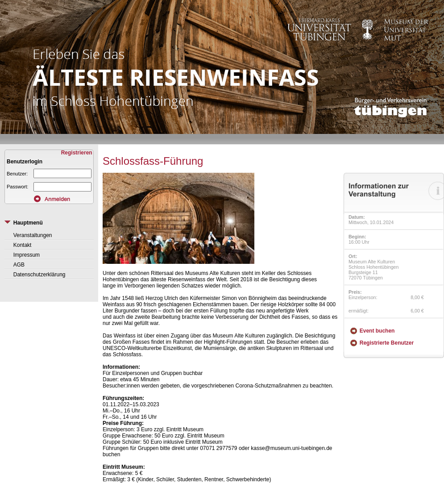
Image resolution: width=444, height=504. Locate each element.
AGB (19, 265)
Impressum (27, 255)
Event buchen (377, 331)
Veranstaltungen (33, 235)
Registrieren (77, 153)
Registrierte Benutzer (387, 343)
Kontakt (23, 245)
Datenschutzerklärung (39, 275)
